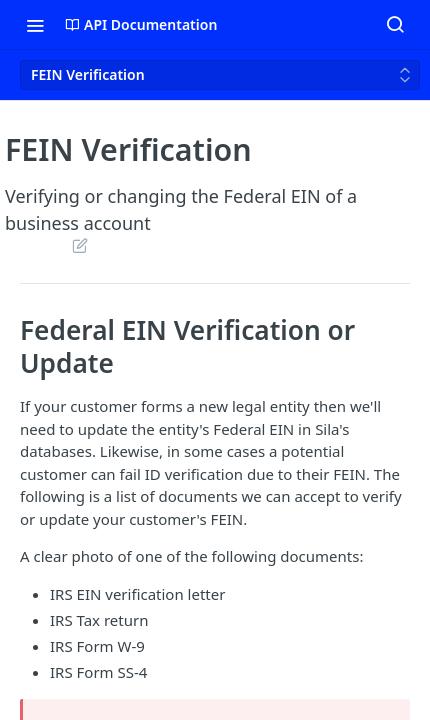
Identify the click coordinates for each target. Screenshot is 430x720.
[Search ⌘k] (395, 25)
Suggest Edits (79, 245)
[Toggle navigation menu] (35, 25)
